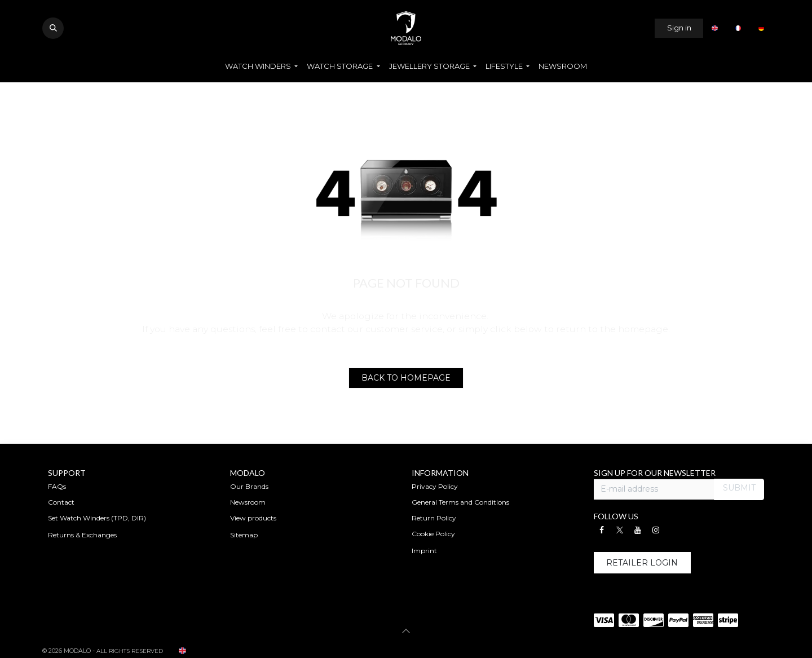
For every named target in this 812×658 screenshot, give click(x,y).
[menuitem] (714, 28)
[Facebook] (602, 530)
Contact (61, 502)
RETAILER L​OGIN (642, 563)
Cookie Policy (433, 534)
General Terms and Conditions (460, 502)
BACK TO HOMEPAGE (406, 378)
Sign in (679, 28)
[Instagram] (656, 530)
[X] (620, 530)
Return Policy (434, 518)
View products (253, 518)
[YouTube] (638, 530)
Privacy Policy (435, 486)
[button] (53, 28)
